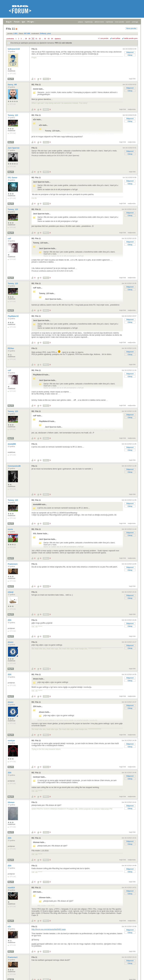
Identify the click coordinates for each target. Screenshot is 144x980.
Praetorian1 (13, 564)
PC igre (30, 22)
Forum (17, 22)
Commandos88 (14, 466)
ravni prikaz (116, 38)
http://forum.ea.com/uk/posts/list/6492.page (49, 929)
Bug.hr (9, 22)
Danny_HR (12, 85)
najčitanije (109, 22)
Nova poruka (131, 28)
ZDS (10, 620)
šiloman (11, 802)
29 (29, 39)
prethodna (10, 39)
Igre (24, 22)
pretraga (135, 22)
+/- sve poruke (103, 38)
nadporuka (132, 109)
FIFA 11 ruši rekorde (63, 43)
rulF (10, 239)
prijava (80, 22)
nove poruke (120, 22)
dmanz (11, 642)
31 (36, 39)
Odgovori (130, 52)
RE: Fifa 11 (36, 85)
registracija (89, 22)
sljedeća (58, 39)
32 (40, 39)
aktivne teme (99, 22)
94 (52, 39)
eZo (10, 927)
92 (45, 39)
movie (11, 529)
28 (26, 39)
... (23, 39)
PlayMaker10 (13, 316)
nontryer (12, 741)
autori (128, 22)
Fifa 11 (34, 49)
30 (33, 39)
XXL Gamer (13, 178)
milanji (11, 592)
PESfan (11, 348)
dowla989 (12, 444)
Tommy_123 (13, 115)
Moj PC (11, 79)
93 (49, 39)
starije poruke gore (131, 38)
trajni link (132, 79)
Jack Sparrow (14, 148)
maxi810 (12, 888)
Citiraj (130, 55)
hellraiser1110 (14, 49)
